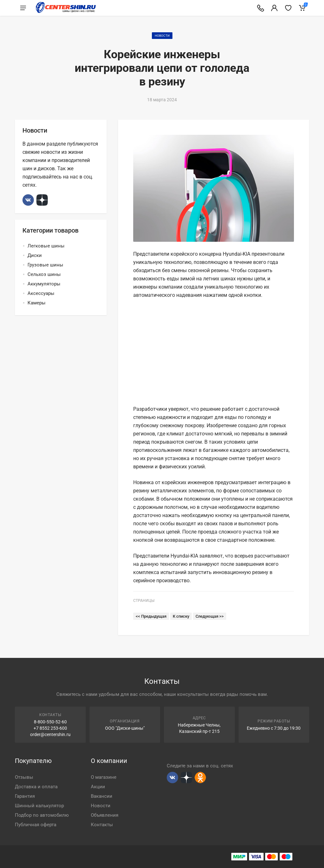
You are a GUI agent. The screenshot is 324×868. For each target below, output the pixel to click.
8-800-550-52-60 (50, 722)
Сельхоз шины (44, 274)
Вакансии (102, 796)
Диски (35, 255)
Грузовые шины (45, 265)
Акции (98, 787)
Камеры (37, 303)
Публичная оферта (36, 825)
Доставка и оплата (36, 787)
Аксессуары (41, 293)
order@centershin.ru (50, 734)
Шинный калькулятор (39, 806)
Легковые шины (46, 246)
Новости (162, 36)
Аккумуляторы (44, 284)
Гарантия (25, 796)
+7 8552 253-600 (50, 728)
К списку (181, 616)
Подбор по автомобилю (42, 815)
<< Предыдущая (151, 616)
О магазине (104, 777)
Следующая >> (210, 616)
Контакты (102, 825)
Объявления (105, 815)
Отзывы (24, 777)
